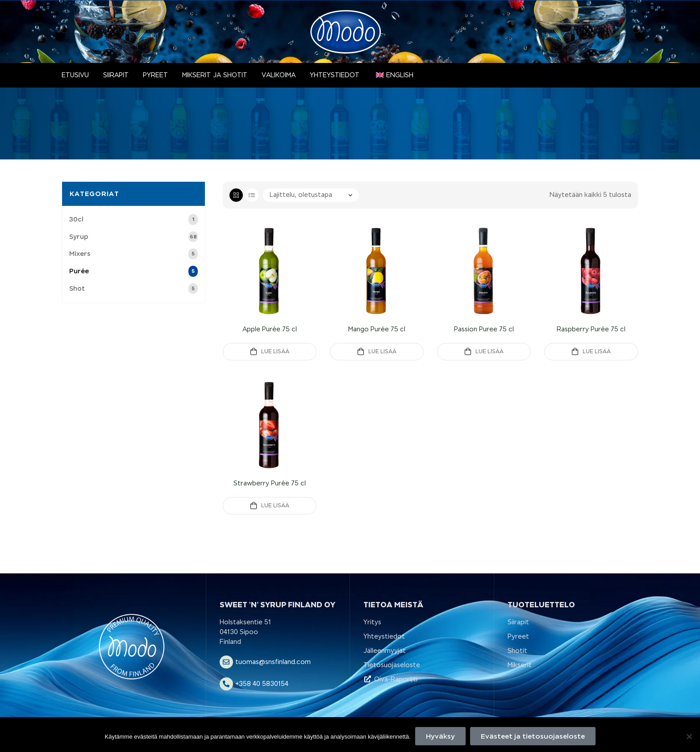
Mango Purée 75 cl (377, 329)
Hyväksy (440, 736)
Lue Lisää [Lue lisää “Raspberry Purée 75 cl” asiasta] (597, 351)
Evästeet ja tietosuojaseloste (533, 736)
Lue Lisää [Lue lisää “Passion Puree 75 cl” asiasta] (490, 351)
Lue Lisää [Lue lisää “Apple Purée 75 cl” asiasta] (275, 351)
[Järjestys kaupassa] (311, 195)
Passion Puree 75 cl (484, 329)
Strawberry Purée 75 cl (270, 483)
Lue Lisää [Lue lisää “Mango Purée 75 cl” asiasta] (382, 351)
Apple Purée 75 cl (270, 329)
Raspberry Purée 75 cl (591, 329)
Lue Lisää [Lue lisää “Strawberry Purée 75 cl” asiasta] (275, 506)
